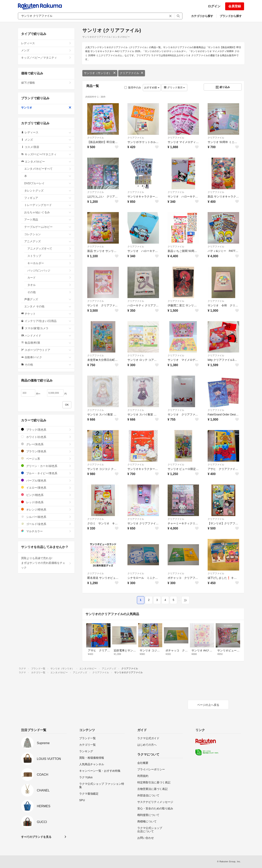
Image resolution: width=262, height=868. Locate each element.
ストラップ (49, 256)
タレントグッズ (48, 191)
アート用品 (48, 220)
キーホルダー (49, 263)
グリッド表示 (174, 87)
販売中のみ (133, 87)
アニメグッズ (48, 241)
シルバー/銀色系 (46, 517)
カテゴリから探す (202, 16)
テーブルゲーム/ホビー (48, 227)
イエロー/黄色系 (46, 488)
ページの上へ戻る (208, 705)
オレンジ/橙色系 (46, 509)
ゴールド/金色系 (46, 524)
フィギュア (48, 198)
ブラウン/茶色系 (46, 451)
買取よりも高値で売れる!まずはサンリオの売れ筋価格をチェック (46, 563)
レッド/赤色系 (46, 502)
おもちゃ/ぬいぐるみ (48, 212)
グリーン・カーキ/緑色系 (46, 466)
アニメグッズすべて (49, 249)
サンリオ (46, 108)
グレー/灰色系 (46, 444)
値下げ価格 (46, 83)
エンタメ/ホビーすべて (48, 169)
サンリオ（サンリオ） (100, 73)
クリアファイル (132, 73)
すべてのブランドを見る (36, 837)
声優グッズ (48, 299)
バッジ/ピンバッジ (49, 270)
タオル (49, 285)
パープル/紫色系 (46, 480)
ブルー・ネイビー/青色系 (46, 473)
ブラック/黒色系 (46, 430)
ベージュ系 (46, 459)
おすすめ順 (152, 87)
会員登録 (235, 6)
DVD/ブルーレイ (48, 183)
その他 (49, 292)
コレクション (48, 234)
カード (49, 278)
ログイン (214, 6)
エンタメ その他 (48, 306)
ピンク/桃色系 (46, 495)
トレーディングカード (48, 205)
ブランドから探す (231, 16)
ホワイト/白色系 (46, 437)
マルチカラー (46, 531)
